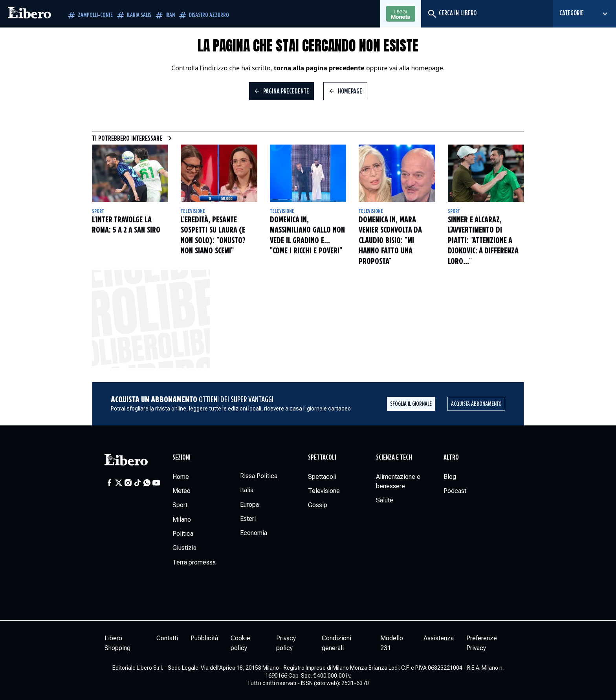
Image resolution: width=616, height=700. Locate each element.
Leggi (401, 14)
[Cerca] (432, 14)
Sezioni (181, 458)
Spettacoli (322, 458)
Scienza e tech (394, 458)
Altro (451, 458)
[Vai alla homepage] (29, 14)
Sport (98, 211)
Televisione (193, 211)
